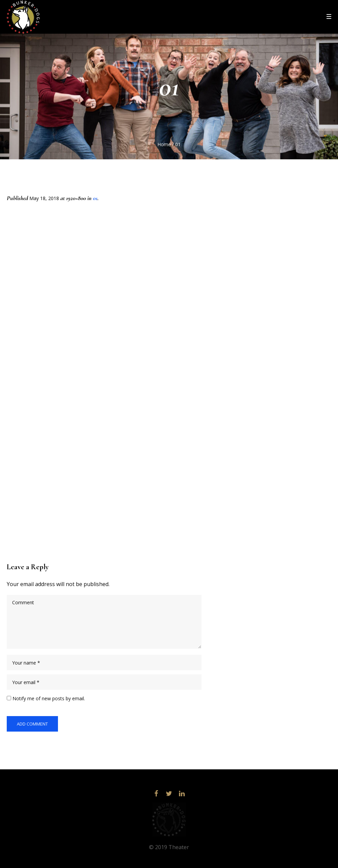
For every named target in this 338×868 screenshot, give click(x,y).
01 (95, 198)
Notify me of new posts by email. (49, 698)
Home (164, 144)
